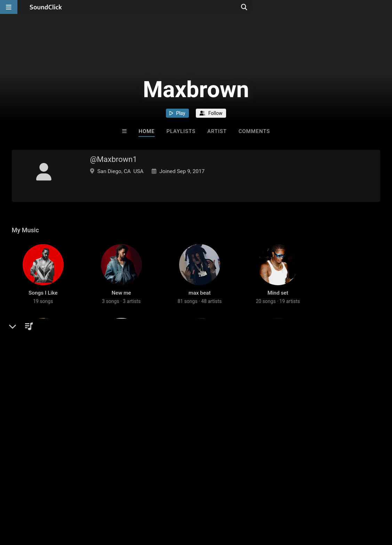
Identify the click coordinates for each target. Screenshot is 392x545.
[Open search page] (385, 7)
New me (121, 310)
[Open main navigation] (9, 7)
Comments (254, 131)
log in (65, 450)
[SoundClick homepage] (46, 7)
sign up (39, 450)
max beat (200, 310)
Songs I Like (43, 310)
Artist (217, 131)
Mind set (278, 310)
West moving (199, 401)
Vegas (278, 401)
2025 (43, 401)
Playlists (181, 131)
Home (146, 131)
